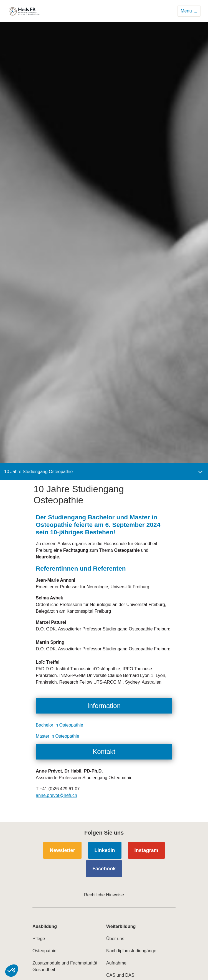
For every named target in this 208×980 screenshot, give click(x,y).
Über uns (115, 939)
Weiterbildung (121, 926)
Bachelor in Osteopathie (59, 725)
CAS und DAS (120, 975)
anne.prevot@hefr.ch (56, 795)
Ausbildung (45, 926)
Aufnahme (116, 963)
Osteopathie (44, 951)
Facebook (104, 869)
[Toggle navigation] (189, 11)
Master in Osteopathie (58, 736)
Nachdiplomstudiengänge (131, 951)
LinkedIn (105, 850)
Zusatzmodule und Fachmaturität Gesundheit (65, 966)
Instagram (146, 850)
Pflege (39, 939)
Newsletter (62, 850)
